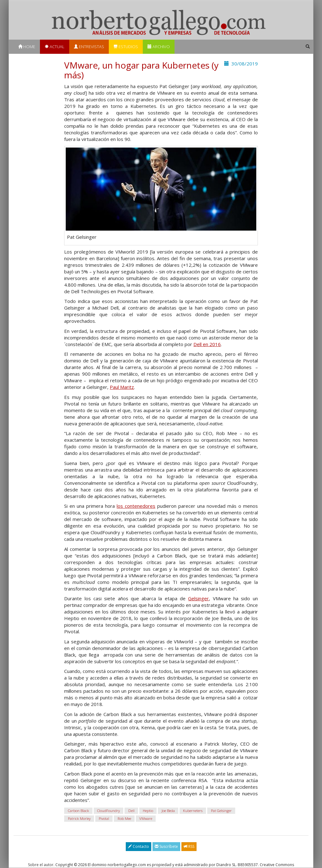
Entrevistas (89, 47)
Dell (131, 811)
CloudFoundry (108, 811)
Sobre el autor (41, 865)
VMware (146, 818)
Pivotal (104, 818)
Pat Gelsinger (221, 811)
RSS (189, 846)
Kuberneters (193, 811)
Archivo (159, 47)
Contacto (139, 846)
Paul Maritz (122, 387)
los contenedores (136, 506)
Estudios (126, 47)
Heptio (148, 811)
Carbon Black (78, 811)
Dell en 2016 (207, 344)
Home (27, 47)
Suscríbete (166, 846)
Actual (55, 47)
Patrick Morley (79, 818)
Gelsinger (198, 598)
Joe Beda (168, 811)
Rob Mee (124, 818)
